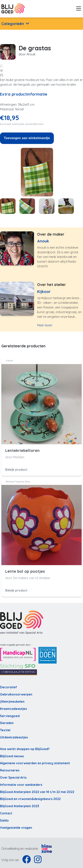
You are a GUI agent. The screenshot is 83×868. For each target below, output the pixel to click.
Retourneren (10, 770)
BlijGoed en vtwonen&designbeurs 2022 (30, 799)
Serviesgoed (10, 716)
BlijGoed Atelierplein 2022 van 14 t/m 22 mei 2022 (37, 792)
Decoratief (8, 687)
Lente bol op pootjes (25, 571)
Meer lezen (45, 325)
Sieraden (7, 723)
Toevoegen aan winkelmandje (27, 138)
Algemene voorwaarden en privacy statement (35, 763)
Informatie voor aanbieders (21, 785)
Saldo (4, 820)
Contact (6, 813)
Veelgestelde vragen (16, 828)
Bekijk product (16, 470)
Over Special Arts (13, 777)
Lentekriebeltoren (22, 451)
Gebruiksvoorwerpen (16, 694)
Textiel (5, 730)
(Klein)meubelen (12, 702)
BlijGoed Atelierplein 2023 (20, 806)
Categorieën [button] (13, 24)
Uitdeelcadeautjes (14, 737)
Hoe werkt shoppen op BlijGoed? (25, 749)
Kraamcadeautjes (13, 709)
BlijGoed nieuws (12, 756)
